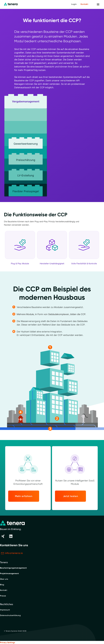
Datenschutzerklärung (10, 615)
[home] (11, 4)
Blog (2, 585)
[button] (98, 4)
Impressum (5, 610)
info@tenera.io (14, 553)
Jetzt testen (71, 496)
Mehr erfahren (24, 496)
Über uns (4, 579)
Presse (3, 596)
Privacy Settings (7, 643)
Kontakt (84, 4)
